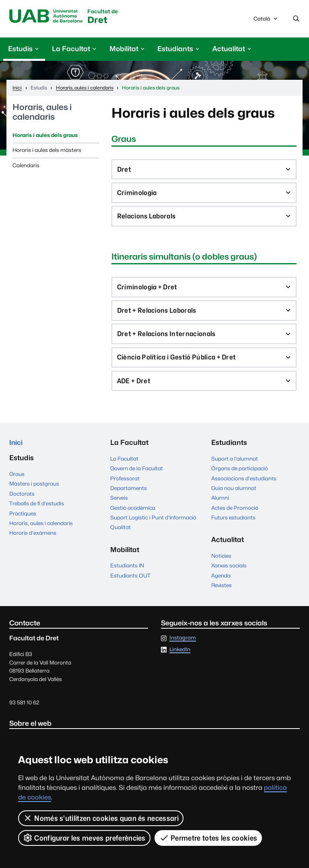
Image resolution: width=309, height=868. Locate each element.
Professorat (125, 484)
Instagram (183, 644)
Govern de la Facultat (137, 475)
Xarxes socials (229, 572)
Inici (16, 449)
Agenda (221, 581)
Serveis (119, 504)
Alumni (220, 504)
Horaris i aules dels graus (45, 135)
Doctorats (22, 500)
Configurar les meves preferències (84, 838)
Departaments (129, 494)
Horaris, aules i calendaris (42, 113)
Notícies (221, 562)
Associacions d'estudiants (244, 484)
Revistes (221, 592)
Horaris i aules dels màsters (47, 150)
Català (266, 21)
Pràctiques (23, 520)
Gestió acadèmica (133, 514)
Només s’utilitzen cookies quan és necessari (101, 818)
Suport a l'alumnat (235, 465)
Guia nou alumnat (234, 494)
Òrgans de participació (240, 475)
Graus (17, 481)
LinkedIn (180, 656)
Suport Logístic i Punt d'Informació (153, 523)
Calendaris (26, 166)
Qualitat (121, 534)
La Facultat (124, 465)
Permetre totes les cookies (208, 838)
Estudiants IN (127, 572)
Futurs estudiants (233, 523)
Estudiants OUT (130, 581)
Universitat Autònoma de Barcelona (47, 17)
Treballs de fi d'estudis (37, 510)
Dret (105, 17)
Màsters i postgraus (34, 490)
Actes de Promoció (235, 514)
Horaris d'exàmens (33, 540)
